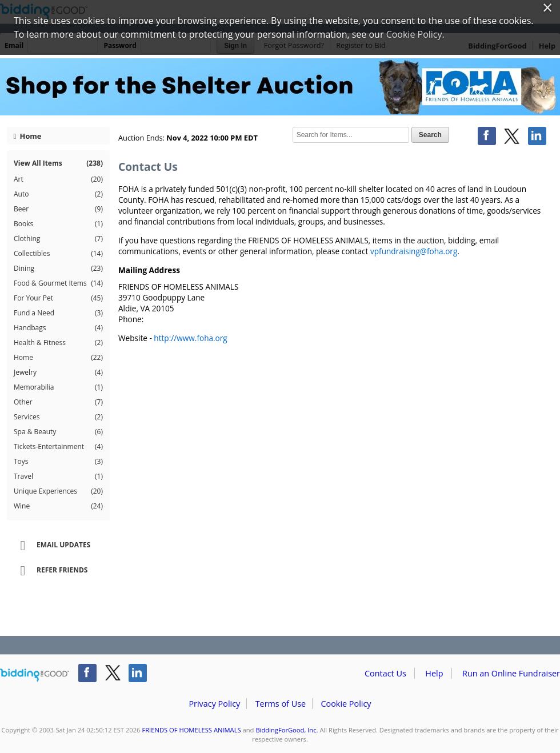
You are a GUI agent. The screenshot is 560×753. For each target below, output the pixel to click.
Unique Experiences (58, 491)
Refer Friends (50, 571)
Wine (58, 506)
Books (58, 224)
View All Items (58, 163)
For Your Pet (58, 298)
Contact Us (385, 673)
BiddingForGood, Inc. (287, 730)
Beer (58, 209)
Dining (58, 269)
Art (58, 179)
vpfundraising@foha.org (414, 251)
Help (434, 673)
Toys (58, 462)
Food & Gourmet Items (58, 283)
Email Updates (51, 546)
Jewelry (58, 373)
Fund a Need (58, 313)
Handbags (58, 328)
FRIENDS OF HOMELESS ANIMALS (191, 730)
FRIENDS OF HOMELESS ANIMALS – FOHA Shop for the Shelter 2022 (280, 87)
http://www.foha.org (190, 338)
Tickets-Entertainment (58, 447)
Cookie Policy (346, 704)
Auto (58, 194)
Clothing (58, 239)
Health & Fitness (58, 343)
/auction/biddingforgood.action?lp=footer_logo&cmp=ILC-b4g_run (35, 675)
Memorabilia (58, 387)
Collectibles (58, 254)
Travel (58, 476)
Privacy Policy (214, 704)
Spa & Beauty (58, 432)
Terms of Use (281, 704)
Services (58, 417)
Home (28, 136)
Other (58, 402)
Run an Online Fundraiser (511, 673)
